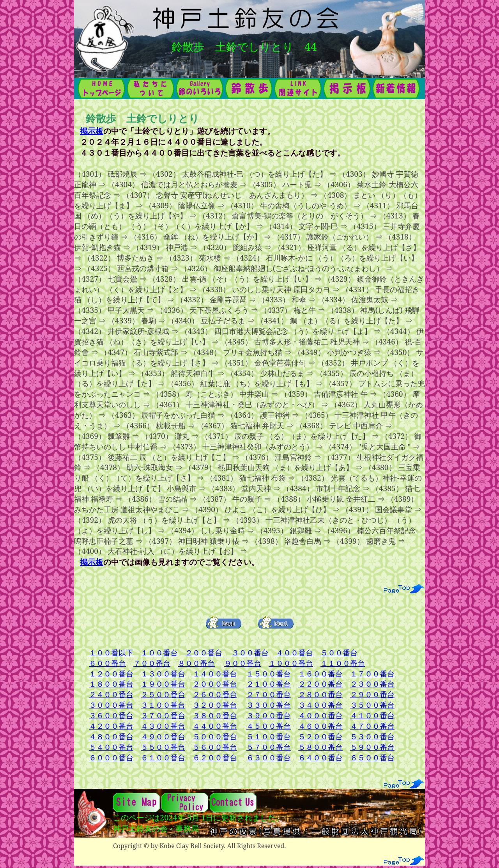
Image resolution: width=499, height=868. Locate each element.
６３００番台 (269, 757)
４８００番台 (111, 736)
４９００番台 (163, 736)
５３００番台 (372, 736)
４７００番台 (372, 726)
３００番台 (250, 652)
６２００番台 (215, 757)
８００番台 (196, 663)
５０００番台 (215, 736)
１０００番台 (291, 663)
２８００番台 (320, 694)
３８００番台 (215, 715)
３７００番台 (163, 715)
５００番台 (339, 652)
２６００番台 (215, 694)
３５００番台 (372, 705)
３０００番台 (111, 705)
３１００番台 (163, 705)
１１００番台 (343, 663)
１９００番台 (163, 684)
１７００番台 (372, 674)
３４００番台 (320, 705)
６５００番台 (372, 757)
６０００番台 (111, 757)
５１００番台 (269, 736)
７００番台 (152, 663)
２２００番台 (320, 684)
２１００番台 (269, 684)
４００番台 (295, 652)
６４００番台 (320, 757)
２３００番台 (372, 684)
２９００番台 (372, 694)
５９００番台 (372, 747)
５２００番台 (320, 736)
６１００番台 (163, 757)
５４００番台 (111, 747)
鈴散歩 (188, 46)
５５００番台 (163, 747)
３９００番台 (269, 715)
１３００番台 (163, 674)
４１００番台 (372, 715)
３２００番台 (215, 705)
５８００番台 (320, 747)
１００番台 (159, 652)
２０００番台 (215, 684)
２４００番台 (111, 694)
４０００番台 (320, 715)
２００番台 (204, 652)
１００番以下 (111, 652)
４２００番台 (111, 726)
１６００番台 (320, 674)
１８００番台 (111, 684)
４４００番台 (215, 726)
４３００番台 (163, 726)
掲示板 (92, 131)
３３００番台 (269, 705)
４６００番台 (320, 726)
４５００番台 (269, 726)
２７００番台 (269, 694)
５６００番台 (215, 747)
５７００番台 (269, 747)
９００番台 (243, 663)
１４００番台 (215, 674)
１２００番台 (111, 674)
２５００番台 (163, 694)
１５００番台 (269, 674)
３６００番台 (111, 715)
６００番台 (107, 663)
